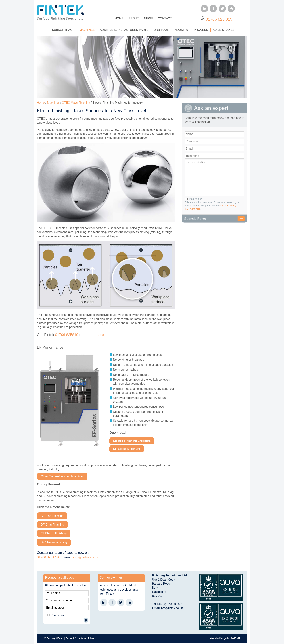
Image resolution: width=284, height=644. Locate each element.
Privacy (92, 638)
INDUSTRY (181, 30)
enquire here (94, 335)
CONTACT (165, 18)
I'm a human (196, 199)
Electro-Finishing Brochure (132, 441)
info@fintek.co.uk (85, 557)
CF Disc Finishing (52, 516)
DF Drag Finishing (52, 525)
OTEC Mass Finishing (76, 103)
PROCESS (201, 30)
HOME (119, 18)
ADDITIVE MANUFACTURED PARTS (124, 30)
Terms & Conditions (76, 638)
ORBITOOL (161, 30)
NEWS (148, 18)
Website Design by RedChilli (225, 638)
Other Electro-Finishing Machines (62, 476)
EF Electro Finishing (54, 533)
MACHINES (87, 30)
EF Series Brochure (127, 449)
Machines (53, 103)
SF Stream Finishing (54, 542)
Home (41, 103)
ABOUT (134, 18)
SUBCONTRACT (63, 30)
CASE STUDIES (224, 30)
